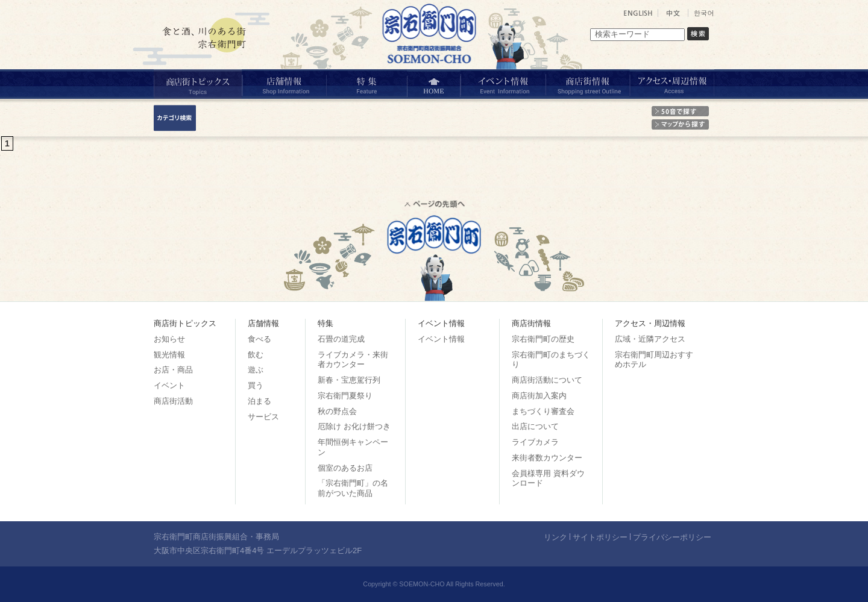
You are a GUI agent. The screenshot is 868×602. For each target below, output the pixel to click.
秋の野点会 (337, 411)
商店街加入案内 (539, 396)
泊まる (259, 401)
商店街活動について (547, 380)
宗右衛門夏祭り (345, 396)
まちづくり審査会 (543, 411)
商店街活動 (173, 401)
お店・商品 (173, 370)
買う (256, 385)
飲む (256, 355)
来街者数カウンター (547, 458)
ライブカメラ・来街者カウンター (353, 360)
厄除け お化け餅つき (354, 426)
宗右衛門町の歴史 (543, 339)
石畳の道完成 (341, 339)
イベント (169, 385)
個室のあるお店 (345, 468)
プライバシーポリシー (672, 537)
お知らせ (169, 339)
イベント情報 (441, 339)
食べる (259, 339)
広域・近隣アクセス (650, 339)
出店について (535, 426)
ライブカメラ (535, 442)
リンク (555, 537)
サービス (263, 417)
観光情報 (169, 355)
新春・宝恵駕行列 (349, 380)
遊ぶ (256, 370)
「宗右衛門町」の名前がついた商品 (353, 488)
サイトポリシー (600, 537)
